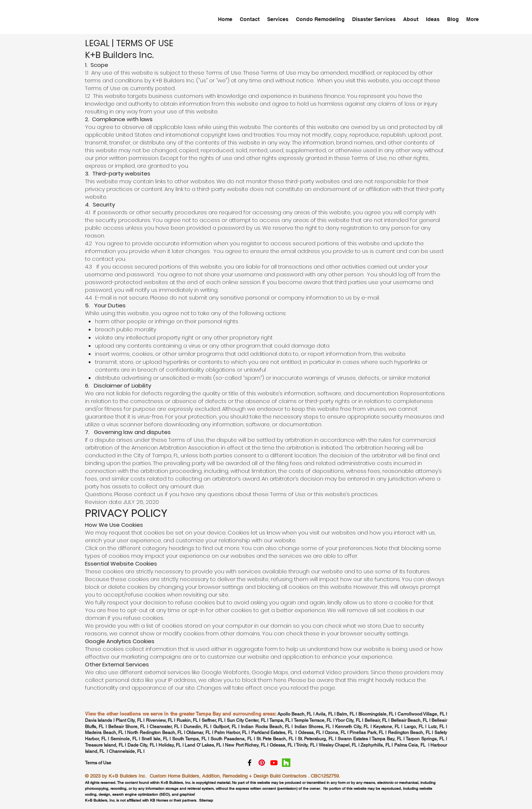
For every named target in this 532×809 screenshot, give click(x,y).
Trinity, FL (305, 745)
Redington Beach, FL (410, 733)
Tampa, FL (280, 720)
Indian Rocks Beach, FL (265, 727)
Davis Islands (98, 720)
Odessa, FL (310, 733)
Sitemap (206, 800)
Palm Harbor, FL (231, 733)
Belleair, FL (376, 720)
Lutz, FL (436, 727)
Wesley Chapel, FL (338, 745)
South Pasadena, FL (231, 739)
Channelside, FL (126, 751)
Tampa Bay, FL (387, 739)
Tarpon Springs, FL (426, 739)
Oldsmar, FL (198, 733)
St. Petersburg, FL (316, 739)
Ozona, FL (335, 733)
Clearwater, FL (164, 727)
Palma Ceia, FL (410, 745)
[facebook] (250, 763)
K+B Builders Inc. (128, 776)
